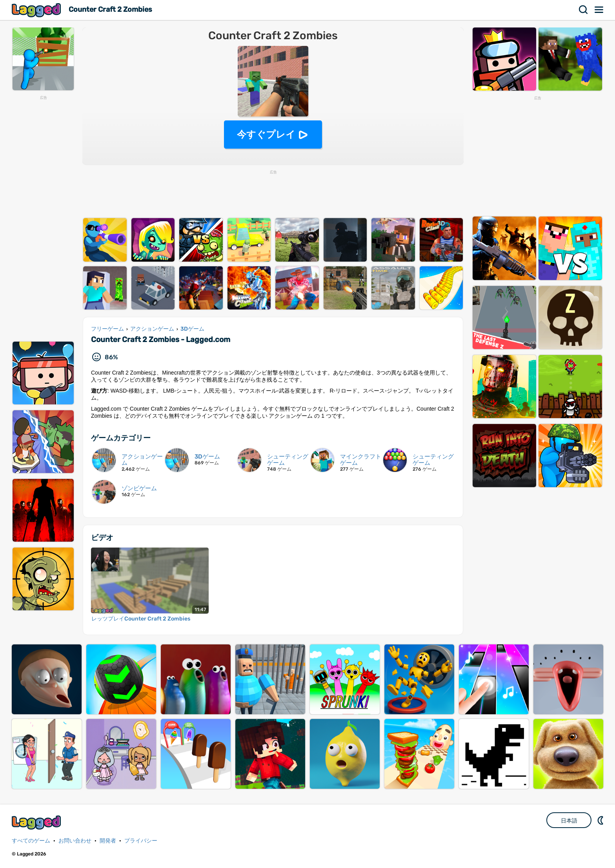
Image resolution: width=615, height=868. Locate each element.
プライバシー (141, 841)
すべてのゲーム (31, 841)
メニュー (599, 10)
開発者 (108, 841)
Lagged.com (37, 822)
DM (601, 820)
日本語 (569, 821)
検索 (584, 10)
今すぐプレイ (266, 134)
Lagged (37, 10)
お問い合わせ (75, 841)
